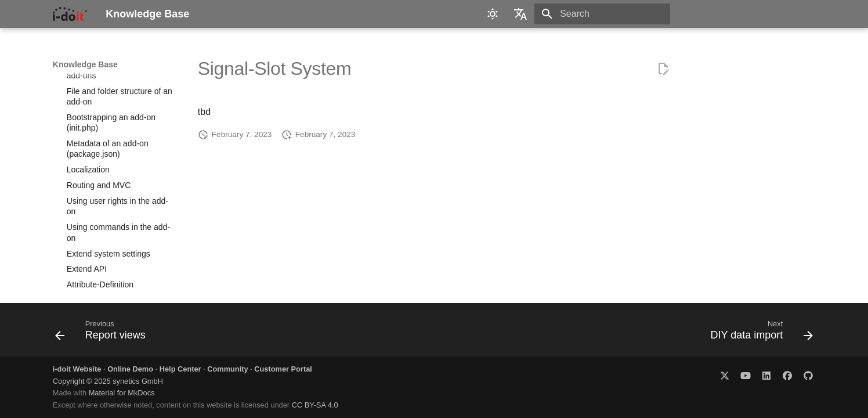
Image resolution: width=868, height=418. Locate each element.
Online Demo (130, 369)
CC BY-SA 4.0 (315, 405)
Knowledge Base (85, 64)
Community (227, 369)
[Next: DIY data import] (758, 333)
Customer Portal (283, 369)
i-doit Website (77, 369)
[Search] (602, 14)
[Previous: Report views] (104, 333)
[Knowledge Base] (70, 14)
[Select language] (520, 14)
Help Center (180, 369)
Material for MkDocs (122, 393)
